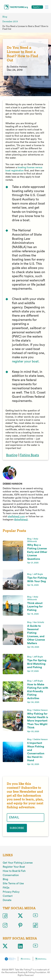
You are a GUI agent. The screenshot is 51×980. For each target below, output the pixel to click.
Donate (7, 900)
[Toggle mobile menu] (47, 7)
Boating (12, 455)
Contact (8, 896)
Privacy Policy (11, 892)
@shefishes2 (21, 520)
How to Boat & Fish (14, 871)
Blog (5, 17)
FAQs (6, 888)
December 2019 (10, 21)
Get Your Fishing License (18, 863)
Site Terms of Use (13, 883)
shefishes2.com (16, 516)
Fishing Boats (29, 455)
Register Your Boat (14, 867)
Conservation (11, 875)
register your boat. (26, 362)
